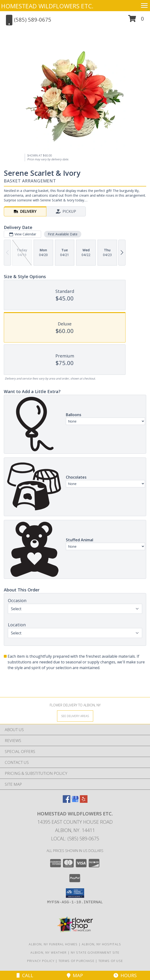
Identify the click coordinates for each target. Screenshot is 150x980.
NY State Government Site (95, 952)
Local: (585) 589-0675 (75, 839)
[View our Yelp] (84, 801)
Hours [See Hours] (125, 975)
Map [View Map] (75, 975)
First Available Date (63, 234)
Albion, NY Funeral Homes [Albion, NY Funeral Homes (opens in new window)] (53, 944)
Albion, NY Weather (48, 952)
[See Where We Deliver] (75, 716)
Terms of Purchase (76, 961)
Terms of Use (111, 961)
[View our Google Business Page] (75, 801)
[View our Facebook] (67, 801)
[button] (136, 20)
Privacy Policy (41, 961)
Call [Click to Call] (25, 975)
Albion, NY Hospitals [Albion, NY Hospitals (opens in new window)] (102, 944)
